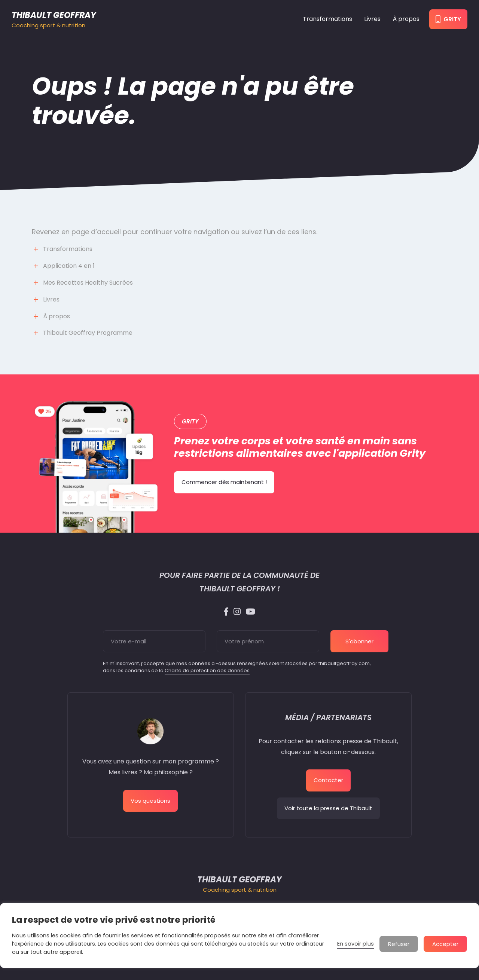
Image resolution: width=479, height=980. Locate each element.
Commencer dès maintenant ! (224, 482)
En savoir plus (356, 944)
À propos (406, 19)
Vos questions (150, 801)
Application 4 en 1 (69, 266)
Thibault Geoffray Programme (88, 333)
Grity (448, 19)
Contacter (328, 780)
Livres (372, 19)
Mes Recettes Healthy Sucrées (88, 283)
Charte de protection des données (207, 670)
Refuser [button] (399, 944)
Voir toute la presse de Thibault (328, 808)
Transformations (327, 19)
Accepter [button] (445, 944)
